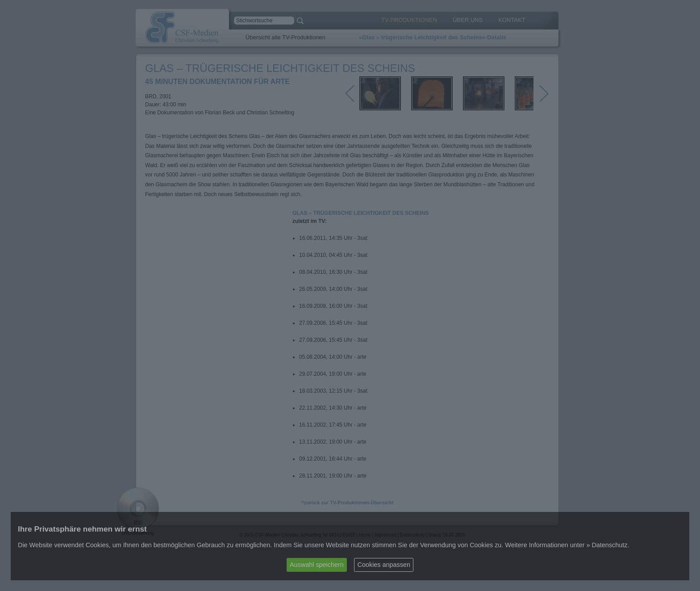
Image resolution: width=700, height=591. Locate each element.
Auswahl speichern (317, 565)
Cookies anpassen (384, 565)
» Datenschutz (607, 545)
